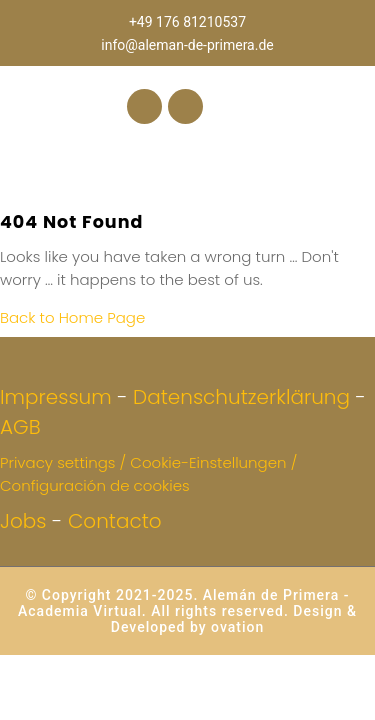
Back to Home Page (72, 317)
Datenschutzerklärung (241, 397)
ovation (236, 627)
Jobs (23, 521)
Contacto (115, 521)
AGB (20, 427)
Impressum (56, 397)
